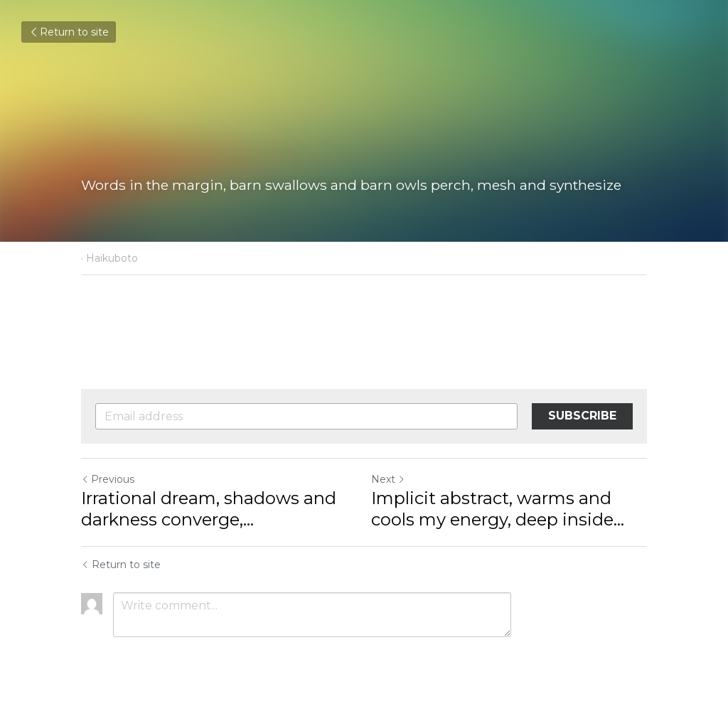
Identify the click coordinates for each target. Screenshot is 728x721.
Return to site (69, 32)
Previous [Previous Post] (108, 479)
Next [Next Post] (388, 479)
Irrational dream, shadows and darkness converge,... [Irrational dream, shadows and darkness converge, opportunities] (209, 509)
